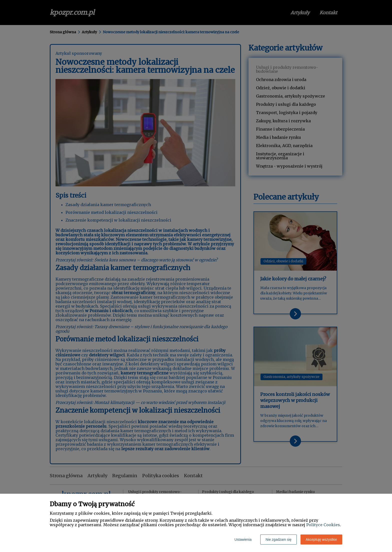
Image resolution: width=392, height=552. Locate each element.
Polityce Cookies (323, 525)
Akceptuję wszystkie (321, 539)
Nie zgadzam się (278, 539)
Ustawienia (243, 539)
